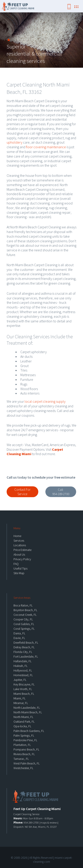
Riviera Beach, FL (24, 754)
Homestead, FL (23, 675)
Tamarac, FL (21, 759)
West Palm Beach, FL (27, 763)
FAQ (16, 564)
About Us (19, 554)
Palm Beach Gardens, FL (29, 731)
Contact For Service (22, 492)
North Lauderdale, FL (27, 708)
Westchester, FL (23, 768)
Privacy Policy (22, 559)
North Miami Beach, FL (28, 712)
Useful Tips (20, 568)
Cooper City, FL (23, 619)
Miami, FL (19, 698)
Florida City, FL (23, 652)
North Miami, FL (23, 717)
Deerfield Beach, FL (26, 643)
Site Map (19, 573)
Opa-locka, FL (22, 726)
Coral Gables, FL (24, 624)
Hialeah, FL (20, 666)
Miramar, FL (21, 703)
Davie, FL (19, 638)
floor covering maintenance (46, 147)
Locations (20, 545)
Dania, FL (19, 633)
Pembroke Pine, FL (25, 740)
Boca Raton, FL (23, 605)
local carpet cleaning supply (45, 401)
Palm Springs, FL (24, 735)
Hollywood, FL (23, 670)
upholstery (14, 142)
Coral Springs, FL (24, 629)
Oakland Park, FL (24, 722)
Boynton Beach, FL (25, 610)
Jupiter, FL (20, 680)
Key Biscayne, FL (24, 684)
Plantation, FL (22, 745)
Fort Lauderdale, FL (26, 656)
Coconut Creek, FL (25, 615)
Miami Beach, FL (24, 694)
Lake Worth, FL (23, 689)
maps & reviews (49, 823)
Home (17, 536)
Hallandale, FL (22, 661)
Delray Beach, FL (24, 647)
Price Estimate (22, 550)
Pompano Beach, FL (26, 749)
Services (19, 541)
